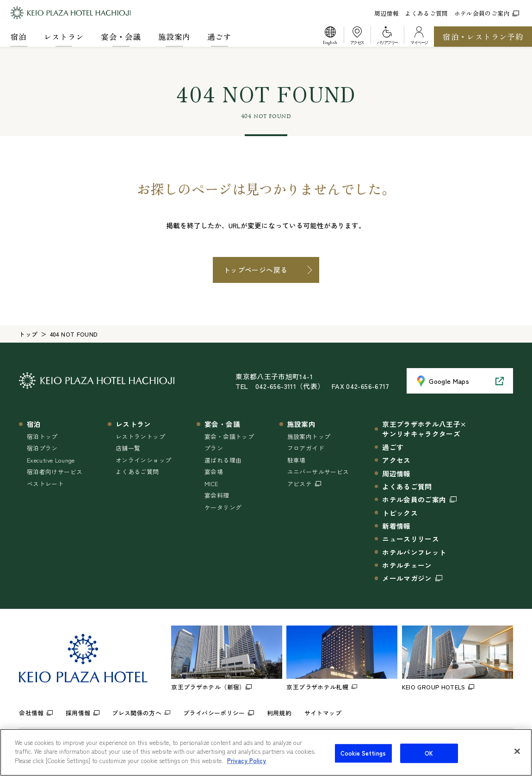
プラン (214, 448)
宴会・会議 (121, 37)
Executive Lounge (51, 460)
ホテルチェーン (407, 565)
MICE (211, 484)
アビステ (300, 484)
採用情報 (78, 713)
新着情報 (396, 526)
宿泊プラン (42, 448)
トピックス (400, 513)
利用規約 (279, 713)
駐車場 (297, 460)
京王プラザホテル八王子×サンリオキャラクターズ (424, 429)
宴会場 (214, 472)
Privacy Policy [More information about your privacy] (247, 769)
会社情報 (31, 713)
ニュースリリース (411, 539)
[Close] (517, 760)
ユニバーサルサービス (318, 472)
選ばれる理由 (223, 460)
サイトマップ (323, 713)
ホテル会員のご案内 (487, 13)
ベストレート (45, 484)
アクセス (396, 460)
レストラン (64, 37)
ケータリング (223, 507)
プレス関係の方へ (137, 713)
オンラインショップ (143, 460)
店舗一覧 (128, 448)
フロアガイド (306, 448)
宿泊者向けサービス (55, 472)
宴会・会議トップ (229, 436)
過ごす (219, 37)
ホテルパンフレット (414, 552)
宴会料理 (217, 495)
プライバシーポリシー (214, 713)
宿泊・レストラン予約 (483, 37)
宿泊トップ (42, 436)
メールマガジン (407, 578)
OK (429, 762)
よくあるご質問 (427, 13)
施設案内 (174, 37)
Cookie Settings (363, 762)
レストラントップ (140, 436)
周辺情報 (387, 13)
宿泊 (19, 37)
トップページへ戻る (255, 270)
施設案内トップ (309, 436)
